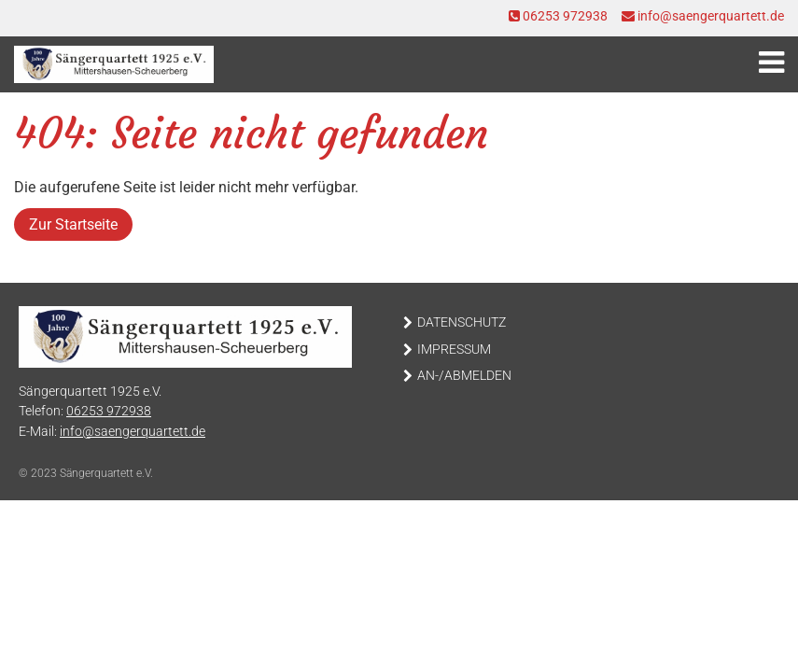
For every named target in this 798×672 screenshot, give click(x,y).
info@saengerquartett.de (703, 16)
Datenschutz (462, 322)
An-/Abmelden (464, 376)
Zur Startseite (73, 224)
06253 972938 (558, 16)
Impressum (454, 350)
